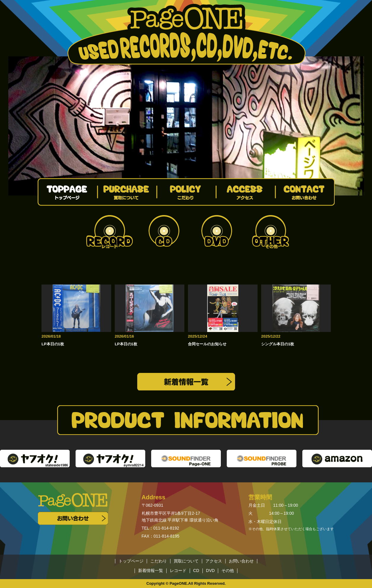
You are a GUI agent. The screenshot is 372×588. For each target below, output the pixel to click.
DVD (210, 571)
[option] (186, 126)
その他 (228, 571)
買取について (186, 561)
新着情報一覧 (151, 571)
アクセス (214, 561)
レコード (178, 571)
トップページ (131, 561)
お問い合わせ (241, 561)
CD (196, 571)
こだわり (159, 561)
